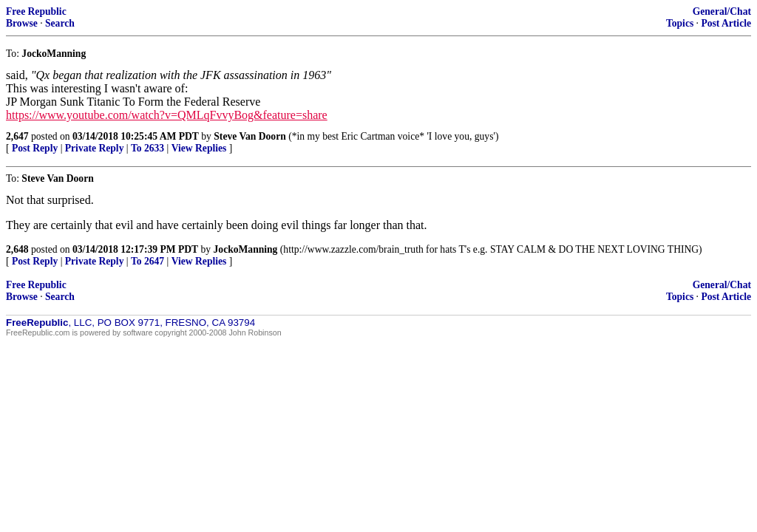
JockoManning (246, 249)
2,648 (17, 249)
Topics (680, 23)
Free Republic (36, 11)
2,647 (17, 136)
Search (60, 23)
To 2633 (147, 148)
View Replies (199, 148)
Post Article (726, 23)
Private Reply (95, 148)
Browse (22, 23)
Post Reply (35, 148)
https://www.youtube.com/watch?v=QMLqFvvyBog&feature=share (167, 115)
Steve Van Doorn (249, 136)
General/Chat (722, 11)
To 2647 (147, 261)
